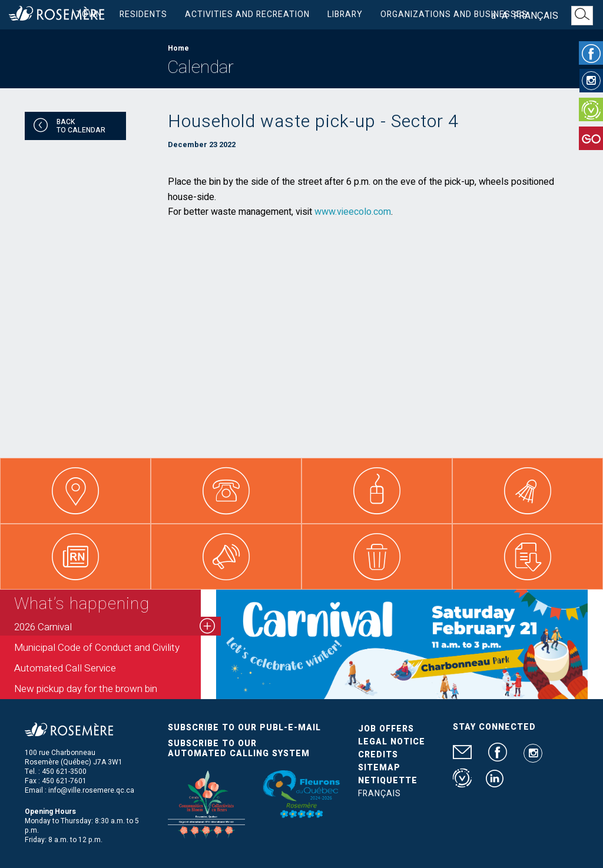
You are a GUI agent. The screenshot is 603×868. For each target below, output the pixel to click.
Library (345, 14)
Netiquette (388, 781)
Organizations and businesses (454, 14)
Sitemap (379, 768)
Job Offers (386, 729)
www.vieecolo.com (353, 212)
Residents (143, 14)
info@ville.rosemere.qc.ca (91, 790)
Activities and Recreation (247, 14)
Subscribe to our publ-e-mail (244, 728)
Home (178, 48)
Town (89, 14)
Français (536, 16)
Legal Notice (392, 742)
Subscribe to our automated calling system (239, 749)
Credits (378, 755)
